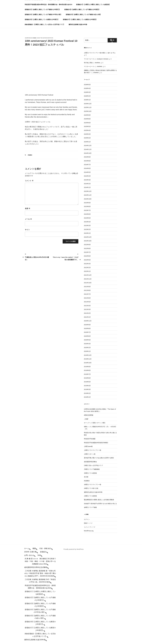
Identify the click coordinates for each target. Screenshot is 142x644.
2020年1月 (87, 351)
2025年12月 (88, 104)
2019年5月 (87, 382)
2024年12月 (88, 146)
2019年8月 (87, 370)
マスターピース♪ (89, 59)
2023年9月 (87, 203)
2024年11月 (88, 149)
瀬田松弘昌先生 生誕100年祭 (93, 492)
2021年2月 (87, 313)
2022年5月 (87, 260)
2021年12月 (88, 275)
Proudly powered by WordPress (74, 549)
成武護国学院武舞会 (90, 462)
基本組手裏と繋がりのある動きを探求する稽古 (99, 458)
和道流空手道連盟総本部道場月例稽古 (96, 443)
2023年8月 (87, 206)
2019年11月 (88, 359)
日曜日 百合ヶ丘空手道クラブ (93, 465)
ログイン (87, 519)
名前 (28, 208)
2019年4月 (87, 386)
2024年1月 (87, 187)
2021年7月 (87, 294)
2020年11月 (88, 321)
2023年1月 (87, 233)
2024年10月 (88, 153)
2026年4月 (87, 88)
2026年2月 (87, 96)
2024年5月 (87, 172)
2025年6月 (87, 123)
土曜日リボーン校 (90, 454)
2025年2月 (87, 138)
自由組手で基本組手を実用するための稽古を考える (100, 504)
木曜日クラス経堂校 (90, 473)
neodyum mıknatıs (103, 59)
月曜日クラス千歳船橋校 (92, 469)
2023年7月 (87, 210)
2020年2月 (87, 348)
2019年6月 (87, 378)
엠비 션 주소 (111, 53)
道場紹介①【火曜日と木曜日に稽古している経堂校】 (93, 4)
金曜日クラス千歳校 (90, 507)
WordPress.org (89, 531)
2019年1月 (87, 397)
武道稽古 (30, 155)
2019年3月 (87, 389)
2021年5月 (87, 302)
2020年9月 (87, 325)
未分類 (86, 477)
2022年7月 (87, 252)
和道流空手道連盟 (90, 439)
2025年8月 (87, 119)
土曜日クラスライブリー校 (93, 450)
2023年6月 (87, 214)
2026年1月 (87, 100)
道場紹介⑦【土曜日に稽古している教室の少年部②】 (80, 19)
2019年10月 (88, 363)
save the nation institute (45, 38)
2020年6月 (87, 336)
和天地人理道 (88, 63)
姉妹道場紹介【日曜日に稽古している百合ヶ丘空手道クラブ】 (45, 24)
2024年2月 (87, 184)
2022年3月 (87, 264)
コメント (29, 181)
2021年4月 (87, 306)
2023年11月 (88, 195)
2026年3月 (87, 92)
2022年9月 (87, 245)
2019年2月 (87, 393)
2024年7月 (87, 165)
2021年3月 (87, 309)
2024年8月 (87, 161)
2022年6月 (87, 256)
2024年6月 (87, 168)
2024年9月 (87, 157)
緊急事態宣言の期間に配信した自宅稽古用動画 (99, 500)
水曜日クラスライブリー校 (93, 485)
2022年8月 (87, 248)
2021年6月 (87, 298)
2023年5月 (87, 218)
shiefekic (97, 63)
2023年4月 (87, 222)
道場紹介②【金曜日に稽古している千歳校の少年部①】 (43, 9)
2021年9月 (87, 287)
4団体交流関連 (89, 415)
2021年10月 (88, 283)
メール (28, 219)
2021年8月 (87, 290)
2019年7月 (87, 374)
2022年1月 (87, 271)
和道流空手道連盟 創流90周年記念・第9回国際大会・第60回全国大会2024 (48, 4)
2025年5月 (87, 126)
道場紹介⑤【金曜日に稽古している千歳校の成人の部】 (84, 14)
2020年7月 (87, 332)
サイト (27, 230)
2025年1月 (87, 142)
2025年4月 (87, 130)
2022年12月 (88, 237)
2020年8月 (87, 328)
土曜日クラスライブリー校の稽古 (95, 53)
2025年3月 (87, 134)
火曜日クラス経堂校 (90, 496)
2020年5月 (87, 340)
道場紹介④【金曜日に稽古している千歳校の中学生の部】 (43, 14)
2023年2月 (87, 229)
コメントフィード (90, 527)
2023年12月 (88, 191)
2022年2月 (87, 268)
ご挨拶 (86, 419)
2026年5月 (87, 85)
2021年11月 (88, 279)
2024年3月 (87, 180)
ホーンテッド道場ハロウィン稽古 (95, 423)
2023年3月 (87, 226)
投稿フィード (88, 523)
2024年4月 (87, 176)
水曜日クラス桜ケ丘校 (91, 488)
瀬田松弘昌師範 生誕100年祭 (78, 24)
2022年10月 (88, 241)
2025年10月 (88, 111)
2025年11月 (88, 107)
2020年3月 (87, 344)
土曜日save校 (88, 446)
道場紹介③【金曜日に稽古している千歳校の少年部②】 (82, 9)
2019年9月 (87, 367)
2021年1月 (87, 317)
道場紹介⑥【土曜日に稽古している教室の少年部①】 (42, 19)
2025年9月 (87, 115)
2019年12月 (88, 355)
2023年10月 (88, 199)
